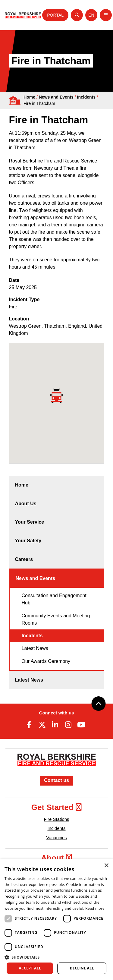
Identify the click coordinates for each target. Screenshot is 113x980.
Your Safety (28, 541)
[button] (56, 957)
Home (29, 97)
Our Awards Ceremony (46, 661)
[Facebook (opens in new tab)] (29, 725)
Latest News (35, 648)
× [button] (106, 866)
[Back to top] (99, 704)
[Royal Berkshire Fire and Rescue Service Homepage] (23, 15)
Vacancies (56, 838)
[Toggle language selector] (91, 15)
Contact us (56, 780)
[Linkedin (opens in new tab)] (55, 725)
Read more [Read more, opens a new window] (95, 908)
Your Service (30, 522)
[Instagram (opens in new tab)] (68, 725)
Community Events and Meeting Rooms (56, 619)
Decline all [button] (82, 968)
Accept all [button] (30, 968)
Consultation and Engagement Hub (54, 599)
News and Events (56, 97)
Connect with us (57, 713)
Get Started (56, 807)
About (56, 858)
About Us (26, 504)
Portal (55, 15)
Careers (24, 559)
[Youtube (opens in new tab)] (81, 725)
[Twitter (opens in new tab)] (42, 725)
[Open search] (77, 15)
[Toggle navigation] (106, 15)
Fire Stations (56, 819)
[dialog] (56, 920)
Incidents (86, 97)
